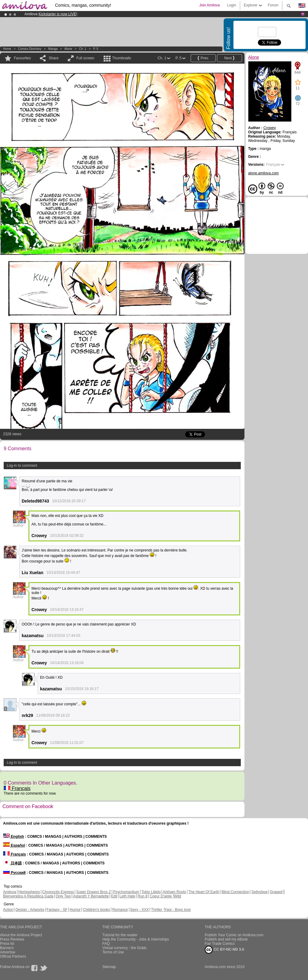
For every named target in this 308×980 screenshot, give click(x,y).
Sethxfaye (260, 892)
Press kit (7, 944)
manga (53, 49)
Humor (75, 910)
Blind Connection (235, 892)
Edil (114, 896)
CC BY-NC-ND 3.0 (224, 950)
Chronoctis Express (58, 892)
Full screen (85, 58)
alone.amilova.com (263, 173)
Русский (14, 873)
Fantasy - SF (57, 910)
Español (14, 845)
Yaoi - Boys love (178, 910)
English (14, 837)
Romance (120, 910)
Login (231, 5)
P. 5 (96, 49)
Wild (177, 896)
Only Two (63, 896)
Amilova (10, 892)
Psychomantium (126, 892)
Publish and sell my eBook (226, 939)
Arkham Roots (174, 892)
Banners (7, 948)
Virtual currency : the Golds (125, 948)
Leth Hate (127, 896)
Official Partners (13, 956)
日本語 (12, 863)
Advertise (8, 952)
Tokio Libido (151, 892)
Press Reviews (12, 939)
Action (8, 910)
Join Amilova (209, 5)
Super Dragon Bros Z (93, 892)
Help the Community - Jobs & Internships (136, 939)
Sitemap (109, 967)
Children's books (96, 910)
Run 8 (142, 896)
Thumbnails (122, 58)
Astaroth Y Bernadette (91, 896)
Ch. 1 (82, 49)
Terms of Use (113, 952)
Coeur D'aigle (161, 896)
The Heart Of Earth (204, 892)
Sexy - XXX (139, 910)
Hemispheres (29, 892)
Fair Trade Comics (220, 944)
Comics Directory (30, 49)
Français (17, 788)
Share (53, 58)
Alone (68, 49)
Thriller (157, 910)
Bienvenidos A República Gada (28, 896)
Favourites (22, 58)
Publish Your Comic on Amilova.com (234, 935)
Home (7, 49)
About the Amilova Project (21, 935)
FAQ (106, 944)
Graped (276, 892)
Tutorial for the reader (120, 935)
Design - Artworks (30, 910)
